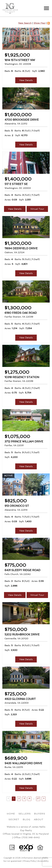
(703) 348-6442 (31, 837)
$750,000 (16, 629)
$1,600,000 (18, 115)
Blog (27, 819)
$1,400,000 (18, 179)
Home (11, 814)
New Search (25, 23)
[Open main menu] (46, 8)
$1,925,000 (17, 55)
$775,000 (15, 565)
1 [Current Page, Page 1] (14, 798)
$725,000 (15, 694)
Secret (14, 819)
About (39, 819)
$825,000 (16, 501)
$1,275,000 (17, 372)
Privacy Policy (30, 861)
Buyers (40, 814)
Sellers (25, 814)
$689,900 (16, 758)
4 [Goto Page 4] (29, 798)
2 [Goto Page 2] (19, 798)
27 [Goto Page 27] (38, 798)
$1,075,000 (17, 436)
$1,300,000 (18, 243)
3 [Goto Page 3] (24, 798)
